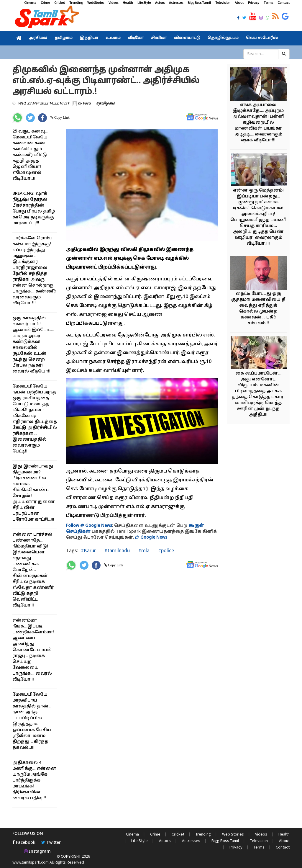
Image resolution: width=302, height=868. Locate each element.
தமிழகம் (64, 38)
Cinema (30, 3)
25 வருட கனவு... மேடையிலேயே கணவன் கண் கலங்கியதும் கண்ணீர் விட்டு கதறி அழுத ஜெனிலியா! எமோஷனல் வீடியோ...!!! (30, 155)
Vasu (87, 104)
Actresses (176, 3)
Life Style (144, 3)
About (239, 3)
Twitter (51, 843)
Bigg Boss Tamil (199, 3)
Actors (160, 3)
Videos (113, 3)
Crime (45, 3)
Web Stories (96, 3)
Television (223, 3)
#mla (143, 550)
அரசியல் (38, 38)
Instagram (37, 852)
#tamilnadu (116, 550)
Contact (284, 3)
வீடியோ (136, 38)
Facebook (24, 843)
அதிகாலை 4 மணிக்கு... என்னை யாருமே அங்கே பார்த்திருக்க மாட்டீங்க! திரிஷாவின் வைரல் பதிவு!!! (34, 780)
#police (165, 550)
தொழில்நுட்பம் (223, 38)
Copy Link (61, 117)
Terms (268, 3)
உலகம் (113, 38)
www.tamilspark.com (31, 862)
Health (128, 3)
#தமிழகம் (106, 104)
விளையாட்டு (187, 38)
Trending (76, 3)
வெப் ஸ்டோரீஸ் (262, 38)
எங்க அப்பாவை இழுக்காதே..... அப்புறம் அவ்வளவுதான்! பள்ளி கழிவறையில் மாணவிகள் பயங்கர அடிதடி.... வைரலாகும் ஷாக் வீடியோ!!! (258, 123)
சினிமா (159, 38)
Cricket (60, 3)
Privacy (254, 3)
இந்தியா (89, 38)
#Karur (88, 550)
